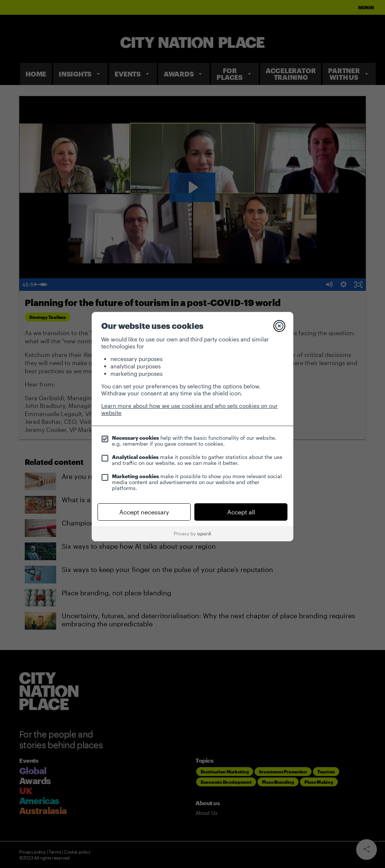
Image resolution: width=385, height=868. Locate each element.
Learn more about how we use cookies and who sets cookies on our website (190, 409)
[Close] (279, 326)
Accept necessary (144, 512)
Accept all (241, 512)
